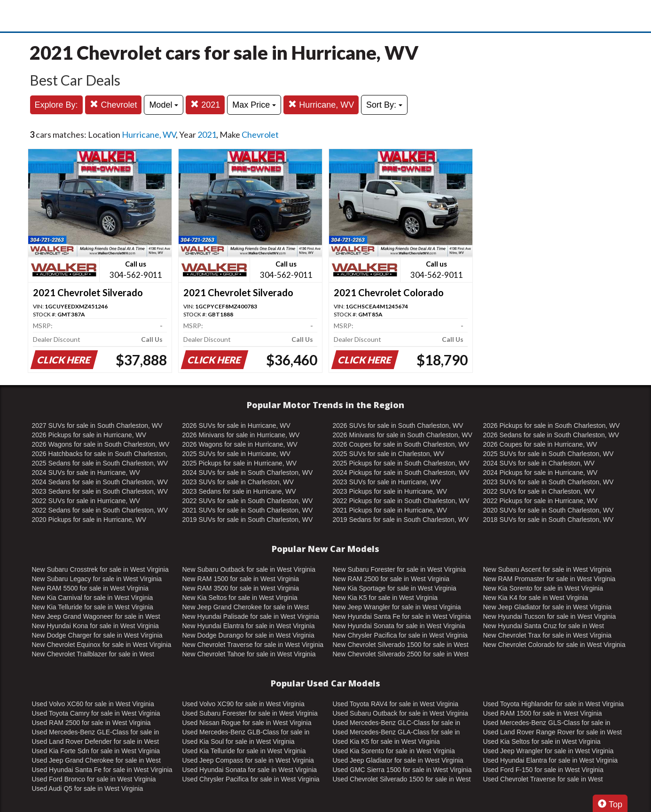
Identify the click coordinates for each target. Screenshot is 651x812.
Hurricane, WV (321, 105)
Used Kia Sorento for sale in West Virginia (394, 751)
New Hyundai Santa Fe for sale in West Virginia (402, 616)
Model (164, 105)
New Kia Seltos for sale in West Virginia (240, 598)
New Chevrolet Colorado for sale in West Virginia (554, 645)
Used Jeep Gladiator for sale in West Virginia (398, 760)
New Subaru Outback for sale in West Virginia (249, 569)
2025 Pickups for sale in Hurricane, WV (240, 463)
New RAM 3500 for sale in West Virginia (241, 588)
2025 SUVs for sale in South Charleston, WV (549, 454)
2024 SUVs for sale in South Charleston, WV (248, 473)
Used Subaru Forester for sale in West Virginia (250, 713)
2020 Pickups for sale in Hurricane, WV (89, 520)
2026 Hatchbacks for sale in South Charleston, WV (100, 454)
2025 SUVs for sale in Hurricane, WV (236, 454)
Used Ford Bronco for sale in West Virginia (94, 779)
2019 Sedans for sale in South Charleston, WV (401, 520)
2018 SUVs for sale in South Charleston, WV (549, 520)
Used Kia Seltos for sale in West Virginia (542, 741)
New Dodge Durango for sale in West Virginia (248, 635)
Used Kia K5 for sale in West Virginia (386, 741)
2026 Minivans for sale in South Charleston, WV (403, 435)
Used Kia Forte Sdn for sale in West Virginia (96, 751)
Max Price (254, 105)
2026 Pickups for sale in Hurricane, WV (89, 435)
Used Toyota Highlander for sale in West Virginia (554, 704)
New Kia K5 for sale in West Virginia (385, 598)
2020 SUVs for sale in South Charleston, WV (549, 510)
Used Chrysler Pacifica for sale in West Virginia (251, 779)
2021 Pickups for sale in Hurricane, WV (390, 510)
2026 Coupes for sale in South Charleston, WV (401, 444)
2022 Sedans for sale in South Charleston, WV (100, 510)
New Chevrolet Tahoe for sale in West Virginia (249, 654)
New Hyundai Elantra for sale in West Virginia (249, 626)
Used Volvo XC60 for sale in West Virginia (93, 704)
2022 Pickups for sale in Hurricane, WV (541, 501)
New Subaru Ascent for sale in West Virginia (547, 569)
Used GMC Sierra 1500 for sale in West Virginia (402, 770)
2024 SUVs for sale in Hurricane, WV (86, 473)
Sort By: (384, 105)
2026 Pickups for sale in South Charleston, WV (552, 426)
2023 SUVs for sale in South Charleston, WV (549, 482)
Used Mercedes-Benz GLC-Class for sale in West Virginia (397, 723)
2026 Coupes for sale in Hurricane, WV (540, 444)
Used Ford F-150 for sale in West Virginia (543, 770)
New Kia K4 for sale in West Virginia (536, 598)
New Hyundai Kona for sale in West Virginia (95, 626)
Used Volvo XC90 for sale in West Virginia (243, 704)
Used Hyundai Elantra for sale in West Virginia (551, 760)
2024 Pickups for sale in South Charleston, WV (401, 473)
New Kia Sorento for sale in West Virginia (543, 588)
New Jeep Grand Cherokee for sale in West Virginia (246, 607)
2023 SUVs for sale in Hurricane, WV (387, 482)
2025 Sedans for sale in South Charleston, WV (100, 463)
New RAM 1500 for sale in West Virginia (241, 579)
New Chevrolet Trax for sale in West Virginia (547, 635)
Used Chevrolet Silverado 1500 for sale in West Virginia (402, 780)
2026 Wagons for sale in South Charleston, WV (101, 444)
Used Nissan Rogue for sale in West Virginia (247, 723)
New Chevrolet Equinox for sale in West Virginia (102, 645)
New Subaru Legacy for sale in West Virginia (97, 579)
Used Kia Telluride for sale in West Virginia (244, 751)
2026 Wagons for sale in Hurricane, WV (240, 444)
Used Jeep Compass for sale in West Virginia (248, 760)
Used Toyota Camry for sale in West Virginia (96, 713)
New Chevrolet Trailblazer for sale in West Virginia (93, 654)
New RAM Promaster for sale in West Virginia (549, 579)
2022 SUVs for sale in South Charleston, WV (248, 501)
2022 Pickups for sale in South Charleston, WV (401, 501)
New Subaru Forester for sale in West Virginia (400, 569)
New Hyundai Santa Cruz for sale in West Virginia (544, 626)
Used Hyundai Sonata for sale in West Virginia (250, 770)
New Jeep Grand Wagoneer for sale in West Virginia (96, 617)
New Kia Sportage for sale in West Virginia (395, 588)
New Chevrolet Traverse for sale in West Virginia (253, 645)
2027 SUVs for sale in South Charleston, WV (97, 426)
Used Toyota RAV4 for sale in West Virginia (396, 704)
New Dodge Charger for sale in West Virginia (97, 635)
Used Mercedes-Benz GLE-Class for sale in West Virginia (96, 733)
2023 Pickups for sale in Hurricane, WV (390, 491)
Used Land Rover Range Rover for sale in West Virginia (553, 733)
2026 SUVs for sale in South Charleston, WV (398, 426)
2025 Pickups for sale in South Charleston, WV (401, 463)
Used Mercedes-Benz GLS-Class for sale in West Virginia (547, 723)
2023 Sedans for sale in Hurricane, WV (239, 491)
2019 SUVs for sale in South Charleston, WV (248, 520)
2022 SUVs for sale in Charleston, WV (539, 491)
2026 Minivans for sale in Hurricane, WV (241, 435)
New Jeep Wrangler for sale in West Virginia (397, 607)
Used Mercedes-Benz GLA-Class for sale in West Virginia (396, 733)
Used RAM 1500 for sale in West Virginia (543, 713)
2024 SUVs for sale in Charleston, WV (539, 463)
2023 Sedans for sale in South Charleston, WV (100, 491)
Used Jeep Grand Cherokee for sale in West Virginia (96, 761)
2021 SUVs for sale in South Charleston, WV (248, 510)
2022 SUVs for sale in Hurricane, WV (86, 501)
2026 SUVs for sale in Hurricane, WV (236, 426)
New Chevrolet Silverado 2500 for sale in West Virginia (401, 654)
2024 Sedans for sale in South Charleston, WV (100, 482)
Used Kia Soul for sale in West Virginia (239, 741)
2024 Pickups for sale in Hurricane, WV (541, 473)
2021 (205, 105)
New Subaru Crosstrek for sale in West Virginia (100, 569)
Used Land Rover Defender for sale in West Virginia (96, 742)
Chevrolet (113, 105)
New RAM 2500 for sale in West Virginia (391, 579)
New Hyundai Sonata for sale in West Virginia (399, 626)
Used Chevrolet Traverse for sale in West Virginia (543, 780)
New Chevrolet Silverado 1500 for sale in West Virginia (401, 645)
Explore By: (56, 105)
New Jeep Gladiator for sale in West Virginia (547, 607)
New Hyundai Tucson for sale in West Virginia (550, 616)
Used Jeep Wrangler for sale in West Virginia (549, 751)
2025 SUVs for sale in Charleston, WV (388, 454)
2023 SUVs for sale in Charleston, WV (238, 482)
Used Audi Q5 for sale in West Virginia (88, 788)
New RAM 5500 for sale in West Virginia (90, 588)
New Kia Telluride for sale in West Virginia (93, 607)
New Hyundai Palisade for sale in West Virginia (251, 616)
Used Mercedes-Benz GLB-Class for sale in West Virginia (246, 733)
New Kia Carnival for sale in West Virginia (93, 598)
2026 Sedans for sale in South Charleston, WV (551, 435)
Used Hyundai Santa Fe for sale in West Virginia (102, 770)
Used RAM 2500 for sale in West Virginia (91, 723)
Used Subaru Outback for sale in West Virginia (400, 713)
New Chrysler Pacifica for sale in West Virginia (400, 635)
